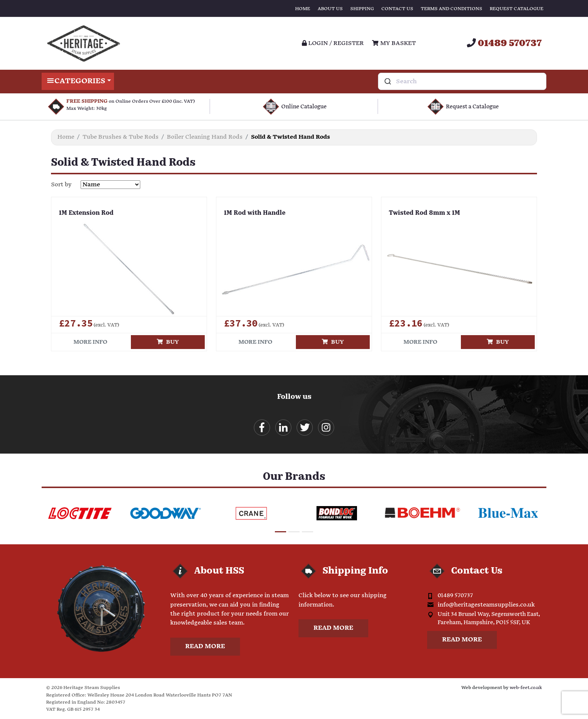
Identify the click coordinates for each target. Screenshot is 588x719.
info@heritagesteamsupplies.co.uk (486, 605)
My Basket (394, 43)
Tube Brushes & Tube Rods (121, 137)
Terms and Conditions (451, 9)
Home (303, 9)
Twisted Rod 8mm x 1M (424, 213)
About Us (330, 9)
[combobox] (462, 81)
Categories (78, 81)
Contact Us (397, 9)
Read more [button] (205, 646)
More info (90, 342)
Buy (168, 342)
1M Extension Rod (86, 213)
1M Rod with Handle (255, 213)
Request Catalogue (517, 9)
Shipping (362, 9)
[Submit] (387, 81)
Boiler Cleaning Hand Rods (205, 137)
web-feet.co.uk (526, 688)
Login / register (333, 43)
